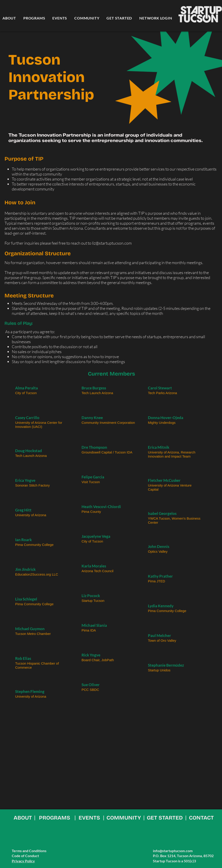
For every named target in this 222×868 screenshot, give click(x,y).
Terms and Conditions (29, 851)
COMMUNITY (124, 818)
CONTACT (201, 818)
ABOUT (23, 818)
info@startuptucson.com (173, 851)
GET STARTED (165, 818)
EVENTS (89, 818)
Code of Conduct (25, 856)
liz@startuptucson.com (112, 243)
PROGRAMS (55, 818)
